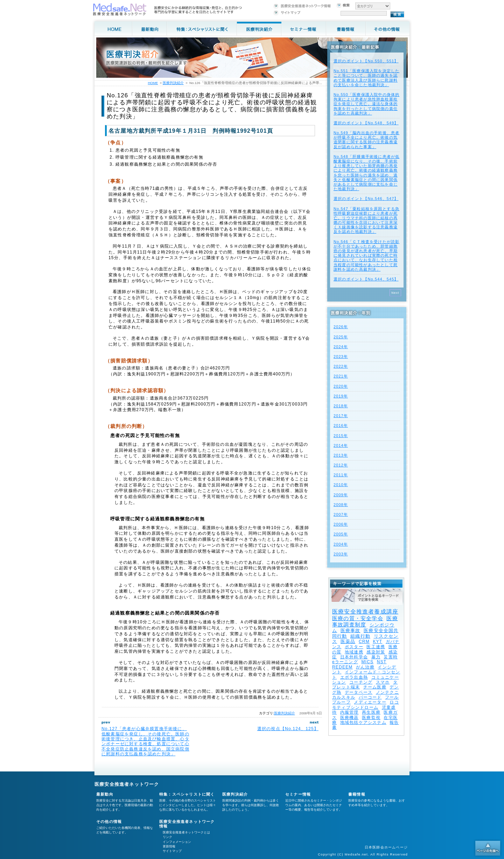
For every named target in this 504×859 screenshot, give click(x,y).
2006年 (341, 524)
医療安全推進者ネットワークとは (186, 832)
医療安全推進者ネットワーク (127, 784)
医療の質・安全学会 (358, 618)
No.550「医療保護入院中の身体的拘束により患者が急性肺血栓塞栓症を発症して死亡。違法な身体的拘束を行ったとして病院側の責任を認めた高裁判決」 (366, 104)
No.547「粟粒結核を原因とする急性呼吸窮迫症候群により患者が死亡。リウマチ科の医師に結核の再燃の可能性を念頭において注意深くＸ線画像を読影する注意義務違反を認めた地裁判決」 (366, 220)
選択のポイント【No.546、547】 (366, 199)
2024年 (341, 347)
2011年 (341, 475)
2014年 (341, 445)
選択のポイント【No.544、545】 (366, 279)
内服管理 (349, 712)
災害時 (391, 657)
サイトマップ (172, 851)
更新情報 (169, 846)
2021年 (341, 376)
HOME (153, 83)
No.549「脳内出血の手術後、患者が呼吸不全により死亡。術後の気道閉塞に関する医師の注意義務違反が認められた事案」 (366, 140)
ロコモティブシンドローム (366, 705)
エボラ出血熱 (354, 677)
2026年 (341, 327)
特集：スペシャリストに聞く (187, 794)
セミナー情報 (298, 794)
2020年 (341, 386)
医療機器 (349, 718)
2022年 (341, 366)
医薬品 (348, 641)
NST (382, 662)
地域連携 (354, 652)
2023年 (341, 356)
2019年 (341, 396)
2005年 (341, 534)
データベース (359, 692)
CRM (364, 642)
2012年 (341, 465)
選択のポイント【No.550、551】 (366, 61)
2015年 (341, 436)
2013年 (341, 455)
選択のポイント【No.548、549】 (366, 123)
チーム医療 (375, 687)
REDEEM (342, 667)
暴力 (376, 657)
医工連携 (376, 647)
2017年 (341, 416)
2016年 (341, 425)
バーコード (370, 697)
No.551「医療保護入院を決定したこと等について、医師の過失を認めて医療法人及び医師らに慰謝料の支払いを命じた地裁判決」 (366, 78)
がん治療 (365, 667)
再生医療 (371, 712)
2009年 (341, 495)
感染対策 (376, 652)
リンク (167, 837)
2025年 (341, 337)
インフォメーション (177, 842)
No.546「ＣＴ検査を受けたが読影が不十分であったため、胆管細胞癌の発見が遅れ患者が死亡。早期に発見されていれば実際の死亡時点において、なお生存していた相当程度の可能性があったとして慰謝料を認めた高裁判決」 (366, 255)
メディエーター (370, 702)
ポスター (354, 647)
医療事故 (351, 631)
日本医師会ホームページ (386, 847)
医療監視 (371, 718)
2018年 (341, 406)
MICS (367, 662)
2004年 (341, 544)
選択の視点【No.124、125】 (288, 729)
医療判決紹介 (285, 713)
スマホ (383, 682)
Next (395, 293)
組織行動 (360, 636)
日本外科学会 (354, 657)
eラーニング (345, 662)
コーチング (361, 682)
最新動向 (105, 794)
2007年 (341, 514)
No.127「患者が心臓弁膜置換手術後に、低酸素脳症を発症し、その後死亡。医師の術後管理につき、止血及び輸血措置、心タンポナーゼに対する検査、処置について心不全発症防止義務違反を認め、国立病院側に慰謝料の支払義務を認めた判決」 (145, 741)
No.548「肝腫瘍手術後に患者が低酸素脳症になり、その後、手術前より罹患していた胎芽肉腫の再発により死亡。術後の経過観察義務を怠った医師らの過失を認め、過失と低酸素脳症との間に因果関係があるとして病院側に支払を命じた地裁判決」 (366, 173)
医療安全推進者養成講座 (365, 612)
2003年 (341, 554)
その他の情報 (109, 822)
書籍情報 (357, 794)
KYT (377, 642)
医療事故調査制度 (365, 621)
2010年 (341, 485)
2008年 (341, 505)
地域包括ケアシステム (363, 722)
